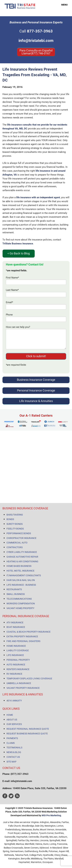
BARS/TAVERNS (15, 515)
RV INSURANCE (14, 674)
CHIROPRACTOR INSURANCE (21, 538)
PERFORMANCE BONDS (19, 533)
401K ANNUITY (14, 701)
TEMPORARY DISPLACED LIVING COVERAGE (29, 679)
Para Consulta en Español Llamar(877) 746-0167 (36, 52)
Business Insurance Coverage (36, 380)
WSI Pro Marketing (51, 815)
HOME (10, 715)
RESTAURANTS (14, 589)
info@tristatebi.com (36, 41)
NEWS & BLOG (14, 752)
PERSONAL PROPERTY (18, 660)
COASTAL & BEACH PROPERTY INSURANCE (29, 632)
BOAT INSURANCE (16, 627)
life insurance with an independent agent (38, 197)
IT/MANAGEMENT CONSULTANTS (24, 575)
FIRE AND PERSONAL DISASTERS (23, 641)
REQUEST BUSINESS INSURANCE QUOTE (27, 734)
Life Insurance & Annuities (36, 401)
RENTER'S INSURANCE (18, 669)
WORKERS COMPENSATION (21, 604)
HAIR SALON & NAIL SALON (21, 580)
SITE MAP (11, 762)
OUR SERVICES (14, 724)
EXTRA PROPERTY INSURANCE (22, 636)
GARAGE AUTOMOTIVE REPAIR (22, 557)
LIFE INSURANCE (15, 655)
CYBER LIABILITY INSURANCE (22, 552)
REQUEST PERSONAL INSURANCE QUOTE (28, 729)
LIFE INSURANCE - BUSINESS (21, 585)
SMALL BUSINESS (16, 594)
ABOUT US (12, 720)
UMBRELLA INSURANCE (19, 683)
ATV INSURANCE (15, 623)
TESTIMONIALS (14, 748)
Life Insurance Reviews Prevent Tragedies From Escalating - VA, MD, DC (35, 75)
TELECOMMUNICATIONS (19, 599)
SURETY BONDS (15, 524)
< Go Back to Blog (19, 253)
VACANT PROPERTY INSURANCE (23, 688)
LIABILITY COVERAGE (18, 650)
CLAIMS (11, 743)
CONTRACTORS (15, 547)
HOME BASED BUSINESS (19, 566)
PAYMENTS (12, 738)
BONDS (10, 519)
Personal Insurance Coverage (36, 390)
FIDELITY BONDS (15, 529)
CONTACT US (13, 757)
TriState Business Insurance (18, 244)
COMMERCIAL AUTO (17, 543)
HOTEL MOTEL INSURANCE (20, 571)
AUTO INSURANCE (16, 665)
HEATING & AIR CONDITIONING (22, 561)
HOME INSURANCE (16, 646)
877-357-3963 (40, 31)
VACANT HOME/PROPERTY (20, 608)
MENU (63, 5)
